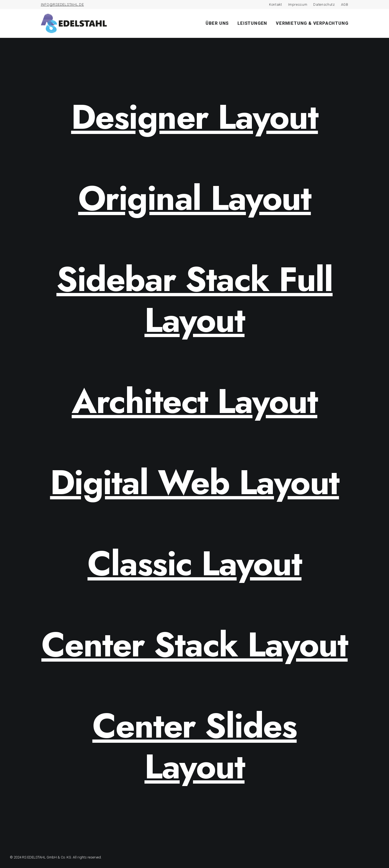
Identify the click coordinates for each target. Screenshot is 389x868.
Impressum (298, 4)
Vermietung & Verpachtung (312, 23)
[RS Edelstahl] (74, 23)
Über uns (217, 23)
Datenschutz (324, 4)
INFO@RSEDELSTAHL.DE (62, 4)
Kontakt (276, 4)
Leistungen (252, 23)
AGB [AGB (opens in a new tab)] (345, 4)
